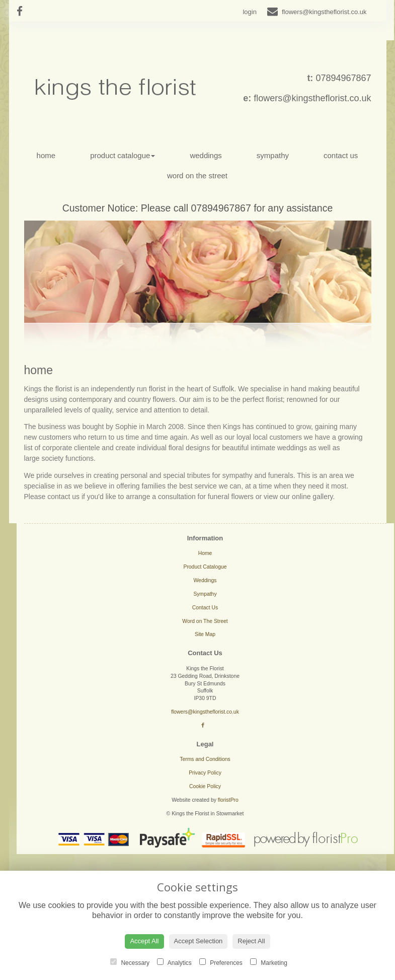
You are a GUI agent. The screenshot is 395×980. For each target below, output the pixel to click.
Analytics (174, 962)
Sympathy (273, 155)
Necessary (130, 962)
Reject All (251, 941)
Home (46, 155)
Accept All (144, 941)
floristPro (228, 800)
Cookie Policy (205, 786)
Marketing (269, 962)
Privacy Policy (205, 773)
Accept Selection (199, 941)
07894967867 (343, 78)
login (249, 12)
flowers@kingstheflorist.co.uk (312, 98)
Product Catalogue (123, 155)
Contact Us (341, 155)
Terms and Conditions (205, 759)
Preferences (221, 962)
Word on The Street (197, 176)
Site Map (205, 634)
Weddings (206, 155)
